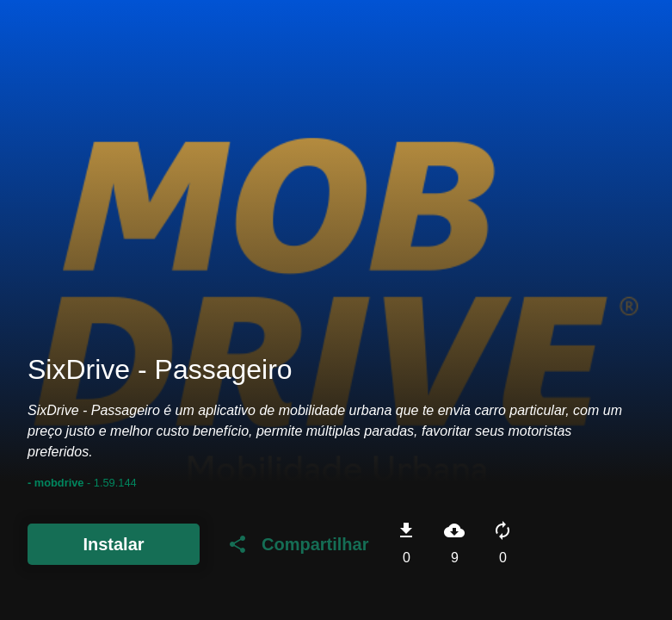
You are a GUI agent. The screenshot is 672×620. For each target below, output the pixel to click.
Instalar (113, 544)
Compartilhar (298, 544)
